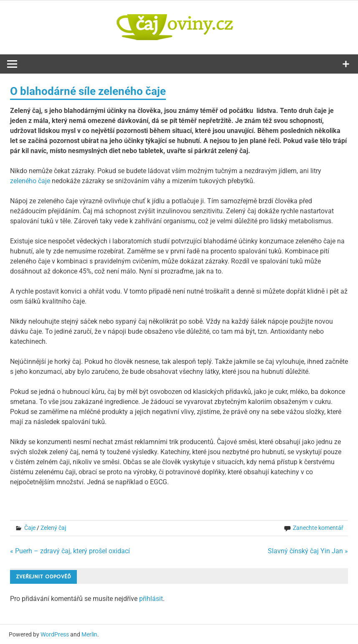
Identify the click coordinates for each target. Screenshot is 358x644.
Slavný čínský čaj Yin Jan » (308, 551)
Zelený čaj (53, 528)
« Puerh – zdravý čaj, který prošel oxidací (70, 551)
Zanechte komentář (318, 528)
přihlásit (151, 599)
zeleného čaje (30, 181)
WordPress (55, 634)
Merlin (89, 634)
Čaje (30, 528)
